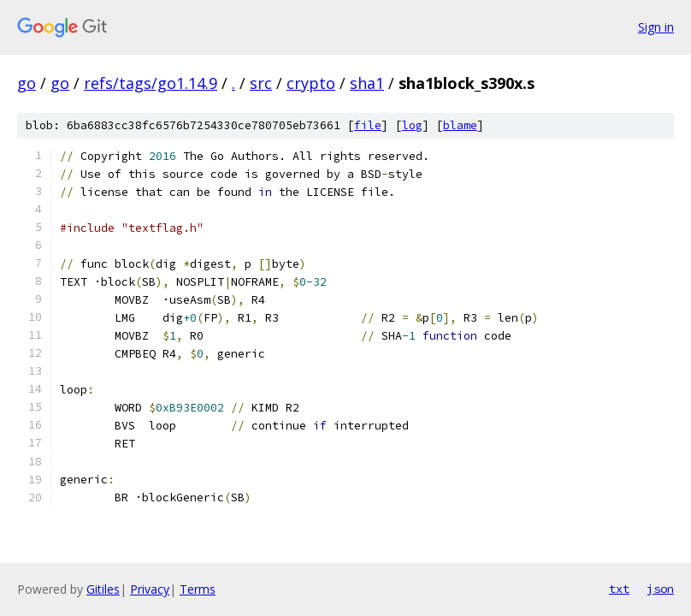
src (261, 83)
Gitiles (103, 589)
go (27, 83)
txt (619, 589)
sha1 (367, 83)
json (660, 589)
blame (460, 125)
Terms (198, 589)
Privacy (150, 589)
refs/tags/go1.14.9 (151, 83)
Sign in (656, 27)
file (368, 125)
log (412, 125)
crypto (311, 83)
